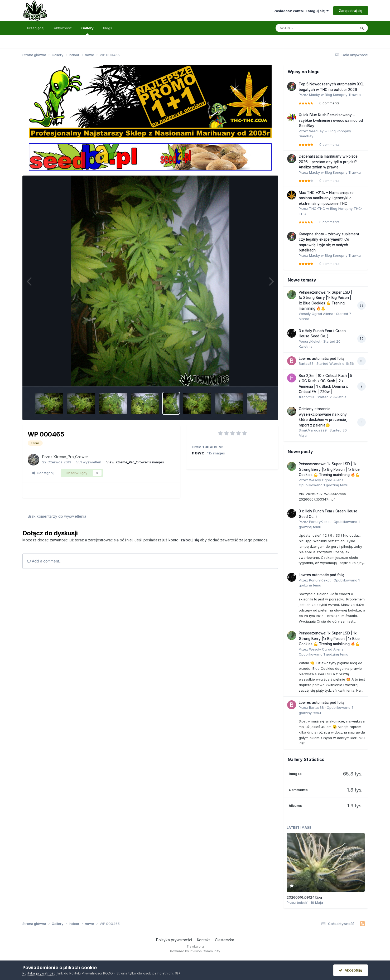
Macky (314, 95)
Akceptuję (350, 970)
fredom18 (306, 397)
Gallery (87, 30)
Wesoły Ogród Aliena (316, 314)
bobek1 (303, 903)
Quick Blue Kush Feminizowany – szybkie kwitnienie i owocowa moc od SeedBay (331, 120)
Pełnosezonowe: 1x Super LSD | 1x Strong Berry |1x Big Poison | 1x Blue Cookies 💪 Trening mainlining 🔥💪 (329, 469)
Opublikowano (324, 485)
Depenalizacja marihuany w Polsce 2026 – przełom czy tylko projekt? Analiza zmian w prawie (328, 162)
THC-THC (317, 208)
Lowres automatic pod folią (322, 358)
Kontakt (203, 940)
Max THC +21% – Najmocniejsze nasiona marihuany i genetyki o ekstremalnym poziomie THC (326, 198)
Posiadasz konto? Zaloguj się (301, 11)
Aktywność (63, 28)
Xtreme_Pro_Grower (71, 457)
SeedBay (316, 131)
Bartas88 (306, 363)
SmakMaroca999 (313, 430)
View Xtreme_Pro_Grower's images (135, 462)
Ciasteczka (225, 940)
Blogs (108, 28)
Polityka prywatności (174, 940)
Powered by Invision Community (195, 951)
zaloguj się (190, 540)
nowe (198, 453)
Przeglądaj (36, 28)
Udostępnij (43, 473)
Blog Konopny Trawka (343, 95)
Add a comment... (44, 561)
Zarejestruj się (351, 11)
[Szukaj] (303, 28)
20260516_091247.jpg (304, 897)
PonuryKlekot (310, 341)
